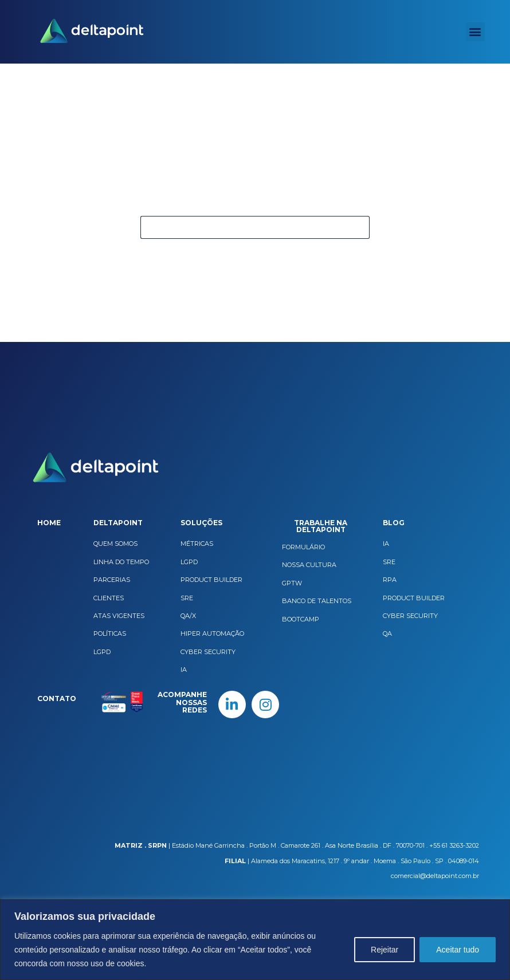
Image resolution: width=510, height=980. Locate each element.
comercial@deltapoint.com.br (435, 876)
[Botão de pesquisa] (358, 227)
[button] (475, 32)
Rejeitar (385, 950)
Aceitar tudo (458, 950)
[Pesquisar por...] (244, 227)
